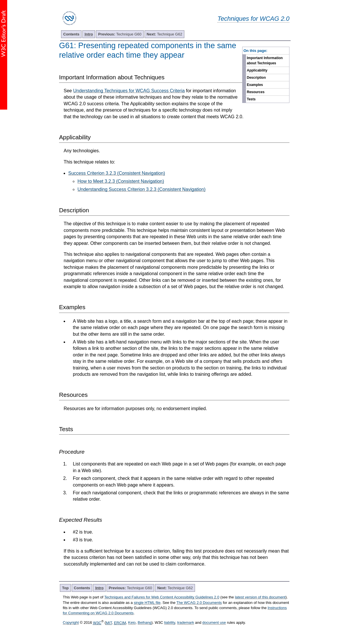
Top (66, 588)
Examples (255, 85)
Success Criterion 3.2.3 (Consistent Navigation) (117, 173)
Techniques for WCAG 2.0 (253, 19)
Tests (251, 99)
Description (256, 78)
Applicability (257, 70)
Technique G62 (164, 34)
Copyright (71, 623)
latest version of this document (260, 597)
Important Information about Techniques (265, 61)
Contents (71, 34)
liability (170, 623)
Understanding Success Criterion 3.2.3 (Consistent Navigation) (142, 189)
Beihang (145, 623)
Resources (256, 92)
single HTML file (147, 603)
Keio (132, 623)
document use (214, 623)
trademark (186, 623)
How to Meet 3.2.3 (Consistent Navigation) (121, 181)
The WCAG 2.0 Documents (199, 603)
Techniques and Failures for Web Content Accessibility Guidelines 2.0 (162, 597)
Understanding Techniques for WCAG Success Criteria (129, 91)
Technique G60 (120, 34)
